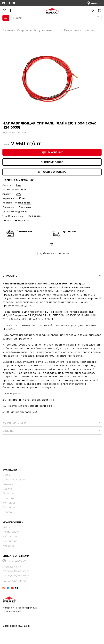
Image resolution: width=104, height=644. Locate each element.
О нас (6, 475)
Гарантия (8, 493)
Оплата (7, 512)
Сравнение (10, 541)
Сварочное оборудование (35, 30)
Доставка (9, 507)
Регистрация (11, 532)
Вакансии (9, 484)
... (58, 30)
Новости (8, 498)
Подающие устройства (79, 30)
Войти (6, 527)
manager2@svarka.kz (16, 575)
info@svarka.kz (12, 567)
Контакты (9, 503)
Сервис (7, 489)
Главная (8, 30)
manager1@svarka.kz (16, 571)
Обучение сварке (14, 480)
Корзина (8, 546)
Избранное (10, 536)
